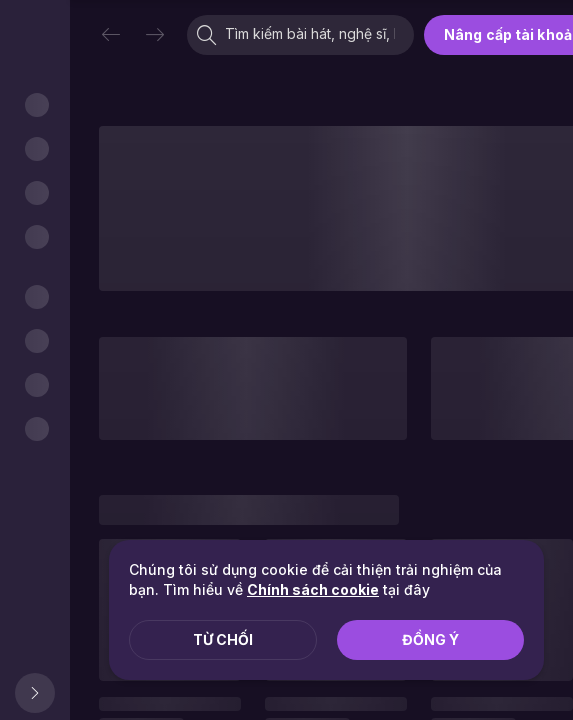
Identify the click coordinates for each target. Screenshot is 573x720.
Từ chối (223, 639)
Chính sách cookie (313, 589)
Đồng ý (430, 639)
